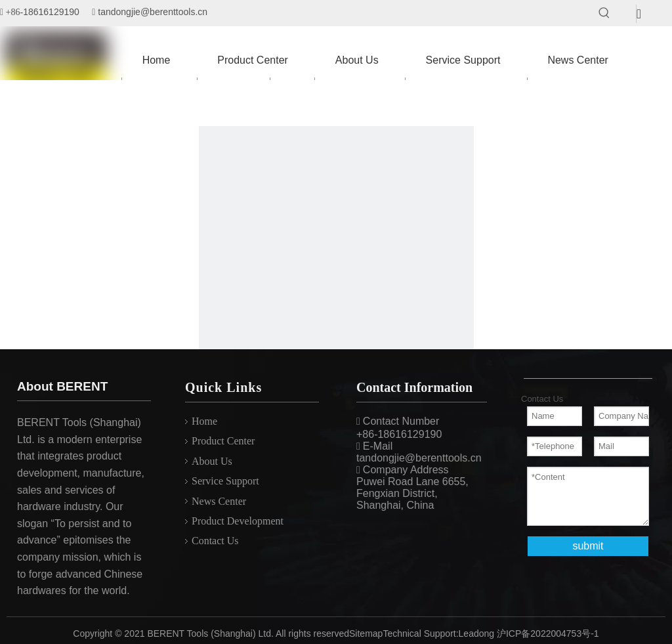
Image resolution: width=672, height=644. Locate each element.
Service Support (225, 481)
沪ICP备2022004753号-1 (548, 633)
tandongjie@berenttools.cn (153, 12)
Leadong (477, 633)
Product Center (223, 441)
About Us (212, 461)
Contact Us (215, 541)
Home (204, 421)
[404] (336, 264)
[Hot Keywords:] (604, 13)
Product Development (238, 521)
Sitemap (366, 633)
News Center (219, 501)
